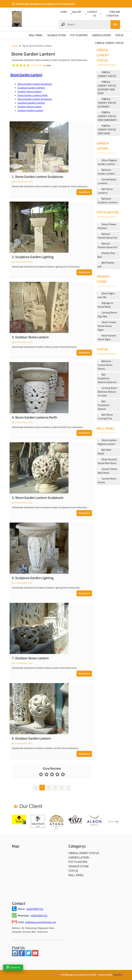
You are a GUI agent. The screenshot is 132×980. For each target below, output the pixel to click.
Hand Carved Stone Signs (107, 337)
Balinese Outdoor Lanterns (108, 201)
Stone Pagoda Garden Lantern (107, 162)
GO (115, 24)
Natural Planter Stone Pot (107, 236)
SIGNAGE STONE (57, 35)
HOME (64, 12)
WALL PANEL (36, 35)
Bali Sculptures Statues (104, 405)
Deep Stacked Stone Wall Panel (107, 461)
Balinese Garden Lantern (106, 172)
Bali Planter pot (106, 265)
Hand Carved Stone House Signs (107, 326)
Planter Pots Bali (106, 255)
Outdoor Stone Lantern (30, 92)
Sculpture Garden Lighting (31, 88)
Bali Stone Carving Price (105, 417)
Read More (84, 192)
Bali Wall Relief (104, 452)
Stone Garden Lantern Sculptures (35, 84)
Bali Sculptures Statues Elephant (107, 378)
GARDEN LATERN (101, 35)
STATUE (119, 35)
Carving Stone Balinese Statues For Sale (107, 392)
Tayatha (118, 975)
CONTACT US (92, 14)
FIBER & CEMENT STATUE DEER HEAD (107, 130)
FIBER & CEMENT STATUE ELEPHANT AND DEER (107, 88)
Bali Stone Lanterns (105, 191)
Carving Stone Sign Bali (107, 314)
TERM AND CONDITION (113, 14)
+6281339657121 (35, 909)
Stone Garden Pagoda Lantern (107, 442)
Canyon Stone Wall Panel (107, 471)
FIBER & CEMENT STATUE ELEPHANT (107, 103)
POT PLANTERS (79, 35)
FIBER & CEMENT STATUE (109, 43)
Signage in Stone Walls (105, 305)
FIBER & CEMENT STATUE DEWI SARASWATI (107, 116)
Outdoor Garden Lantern (30, 110)
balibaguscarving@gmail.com (41, 922)
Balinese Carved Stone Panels (105, 365)
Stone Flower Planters (107, 226)
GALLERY (77, 12)
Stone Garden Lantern (26, 75)
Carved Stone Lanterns (107, 181)
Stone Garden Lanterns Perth (33, 95)
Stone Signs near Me (106, 295)
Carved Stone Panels (107, 480)
